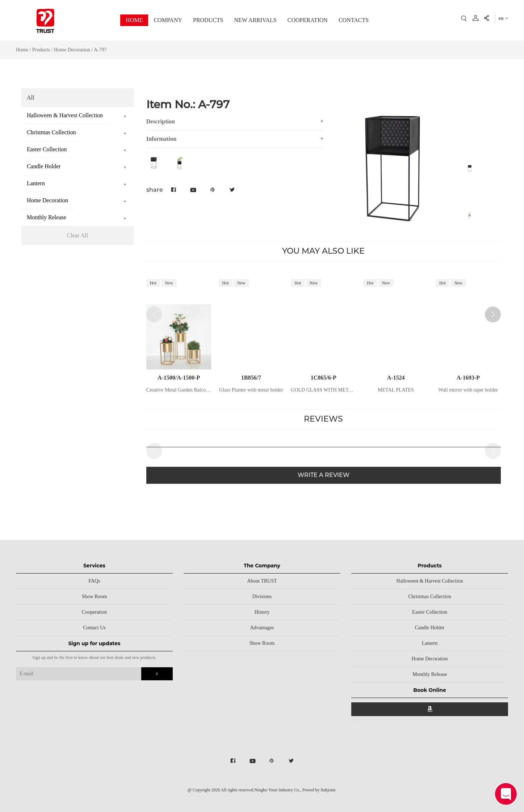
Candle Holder (430, 628)
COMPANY (168, 20)
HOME (134, 20)
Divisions (262, 597)
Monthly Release (430, 674)
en (504, 18)
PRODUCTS (208, 20)
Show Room (95, 597)
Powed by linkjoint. (319, 790)
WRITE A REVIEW (324, 477)
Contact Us (94, 628)
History (262, 612)
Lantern (430, 643)
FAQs (94, 581)
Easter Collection (430, 612)
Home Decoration (72, 50)
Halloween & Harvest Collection (430, 581)
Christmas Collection (430, 597)
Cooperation (94, 612)
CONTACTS (354, 20)
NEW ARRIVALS (255, 20)
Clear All (77, 235)
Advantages (262, 628)
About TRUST (262, 581)
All (30, 98)
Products (41, 50)
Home (22, 50)
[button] (493, 314)
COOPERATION (308, 20)
